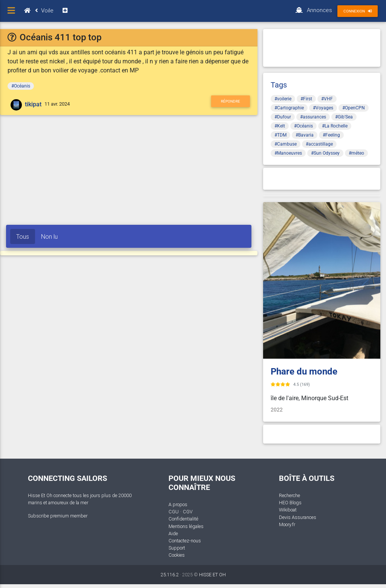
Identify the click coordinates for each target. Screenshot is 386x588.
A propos (178, 504)
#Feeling (331, 135)
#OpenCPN (354, 108)
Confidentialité (183, 519)
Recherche (289, 495)
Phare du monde (304, 372)
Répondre (231, 101)
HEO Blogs (290, 503)
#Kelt (280, 126)
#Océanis (21, 86)
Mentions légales (186, 526)
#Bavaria (305, 135)
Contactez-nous (185, 541)
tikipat (33, 104)
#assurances (313, 117)
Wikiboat (288, 510)
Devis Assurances (298, 517)
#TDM (280, 135)
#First (306, 99)
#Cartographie (289, 108)
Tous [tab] (23, 236)
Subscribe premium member (58, 516)
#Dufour (283, 117)
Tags (279, 85)
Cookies (177, 555)
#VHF (327, 99)
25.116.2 (170, 575)
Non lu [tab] (49, 236)
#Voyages (323, 108)
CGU (174, 512)
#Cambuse (286, 144)
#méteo (356, 153)
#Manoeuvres (288, 153)
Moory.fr (287, 524)
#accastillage (319, 144)
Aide (173, 533)
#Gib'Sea (344, 117)
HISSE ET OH (212, 575)
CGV (188, 512)
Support (177, 548)
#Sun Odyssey (325, 153)
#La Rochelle (335, 126)
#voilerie (283, 99)
